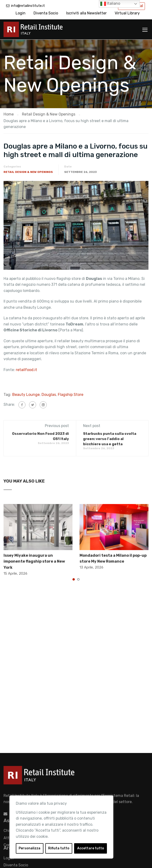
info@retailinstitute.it (28, 6)
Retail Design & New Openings (28, 172)
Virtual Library (127, 13)
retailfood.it (26, 369)
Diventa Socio (46, 13)
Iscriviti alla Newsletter (86, 13)
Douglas (49, 394)
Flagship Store (71, 394)
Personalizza (30, 848)
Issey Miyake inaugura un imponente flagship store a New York (34, 561)
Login (21, 13)
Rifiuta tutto (59, 848)
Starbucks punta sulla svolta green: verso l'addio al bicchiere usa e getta (110, 439)
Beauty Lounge (26, 394)
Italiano (110, 4)
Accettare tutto (91, 848)
